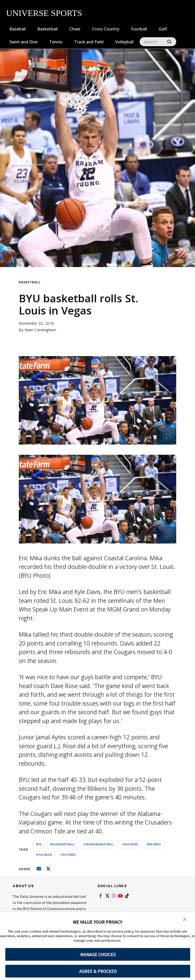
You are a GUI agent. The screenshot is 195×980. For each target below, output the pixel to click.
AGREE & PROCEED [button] (98, 971)
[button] (185, 919)
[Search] (158, 42)
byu (39, 844)
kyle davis (44, 855)
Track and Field (89, 42)
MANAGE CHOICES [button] (98, 955)
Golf (163, 29)
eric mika (154, 844)
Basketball (47, 29)
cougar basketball (99, 844)
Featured (68, 855)
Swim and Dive (23, 42)
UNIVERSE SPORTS (44, 13)
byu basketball (62, 844)
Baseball (18, 29)
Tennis (56, 42)
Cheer (75, 29)
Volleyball (124, 42)
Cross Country (106, 29)
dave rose (130, 844)
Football (139, 29)
